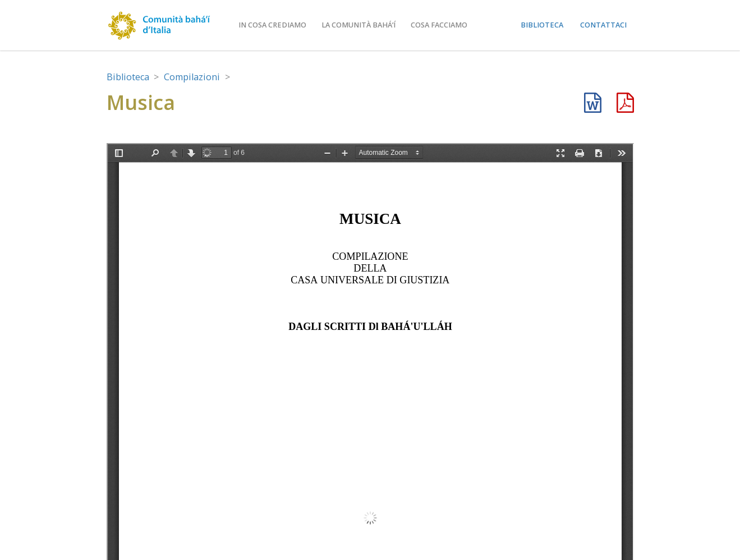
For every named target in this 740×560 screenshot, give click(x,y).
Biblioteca (542, 25)
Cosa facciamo (439, 25)
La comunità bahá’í (358, 25)
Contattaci (603, 25)
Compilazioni (192, 77)
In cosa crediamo (272, 25)
